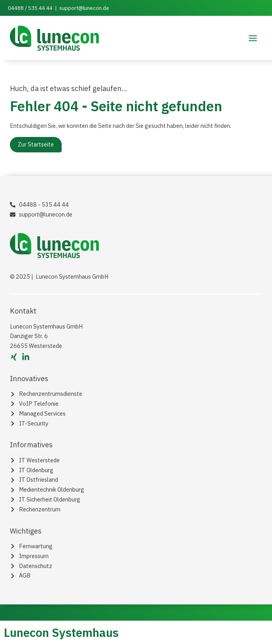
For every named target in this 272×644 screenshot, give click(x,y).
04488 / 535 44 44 (30, 8)
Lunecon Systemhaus (61, 632)
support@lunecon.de (84, 8)
